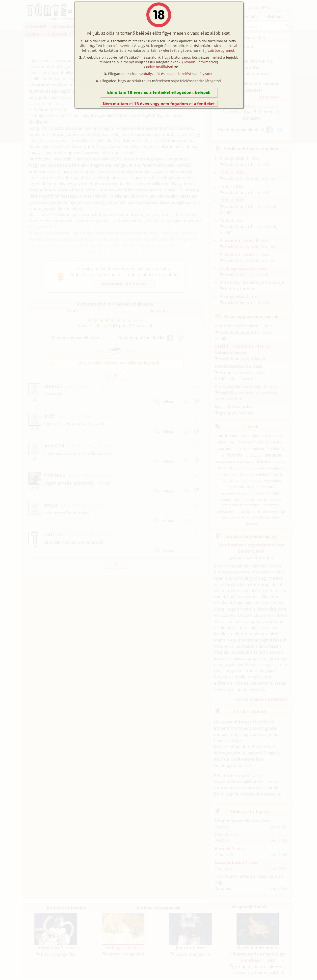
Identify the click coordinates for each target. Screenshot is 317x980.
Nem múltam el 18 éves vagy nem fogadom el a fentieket (159, 104)
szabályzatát (150, 74)
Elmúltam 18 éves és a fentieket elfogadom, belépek (159, 92)
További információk (200, 62)
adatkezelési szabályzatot (191, 74)
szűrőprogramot (221, 50)
